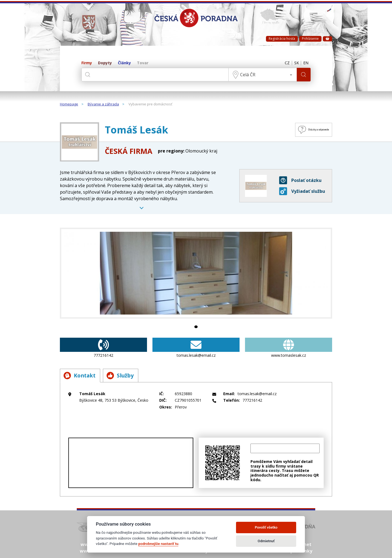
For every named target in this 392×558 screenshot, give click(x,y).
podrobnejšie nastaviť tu (158, 544)
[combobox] (261, 75)
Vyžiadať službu (302, 191)
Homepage (69, 104)
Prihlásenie (310, 39)
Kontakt (82, 376)
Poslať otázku (300, 180)
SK (294, 63)
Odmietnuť (266, 541)
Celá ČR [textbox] (246, 75)
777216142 (103, 348)
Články (124, 63)
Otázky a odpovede (304, 130)
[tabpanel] (196, 273)
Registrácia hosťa (282, 39)
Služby (127, 376)
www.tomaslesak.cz (289, 348)
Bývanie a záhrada (103, 104)
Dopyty (105, 63)
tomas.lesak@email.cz (196, 348)
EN (305, 63)
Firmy (87, 63)
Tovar (143, 63)
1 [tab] (196, 327)
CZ (284, 63)
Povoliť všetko (266, 527)
